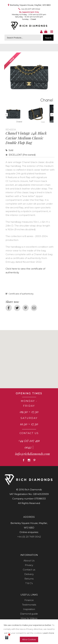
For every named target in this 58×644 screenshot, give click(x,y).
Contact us (29, 570)
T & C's (29, 583)
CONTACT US (29, 433)
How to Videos (29, 618)
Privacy (29, 565)
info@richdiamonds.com (32, 454)
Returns (29, 579)
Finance (29, 600)
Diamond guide (29, 614)
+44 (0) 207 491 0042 (31, 9)
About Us (29, 561)
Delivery (29, 574)
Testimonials (29, 605)
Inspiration (29, 609)
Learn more (48, 633)
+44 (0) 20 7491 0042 (29, 537)
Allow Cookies (29, 639)
